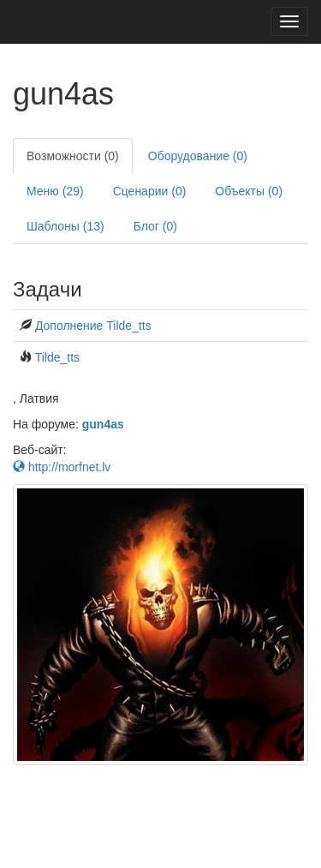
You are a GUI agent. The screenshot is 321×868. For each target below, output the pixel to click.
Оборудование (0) (198, 156)
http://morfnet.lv (62, 467)
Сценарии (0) (150, 191)
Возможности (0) (73, 156)
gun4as (103, 424)
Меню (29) (55, 191)
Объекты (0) (249, 191)
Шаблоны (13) (65, 226)
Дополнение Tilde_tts (93, 326)
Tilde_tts (57, 357)
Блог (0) (155, 226)
